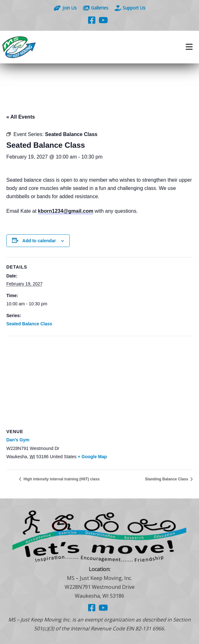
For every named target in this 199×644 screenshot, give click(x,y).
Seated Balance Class (29, 324)
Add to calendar (39, 241)
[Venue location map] (99, 382)
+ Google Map (92, 457)
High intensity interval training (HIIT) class (61, 479)
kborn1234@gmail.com (66, 211)
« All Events (21, 117)
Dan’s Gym (18, 440)
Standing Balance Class (167, 479)
